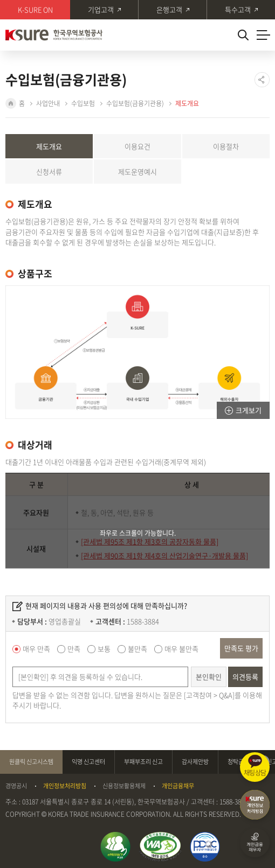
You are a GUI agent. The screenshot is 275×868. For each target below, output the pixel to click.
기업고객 (101, 9)
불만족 (137, 649)
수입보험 (83, 103)
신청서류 (49, 171)
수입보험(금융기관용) (135, 103)
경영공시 (16, 786)
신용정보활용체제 (124, 786)
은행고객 (169, 9)
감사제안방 (195, 762)
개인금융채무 (178, 786)
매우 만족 (36, 649)
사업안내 (48, 103)
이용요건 (137, 146)
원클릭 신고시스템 (31, 762)
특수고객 (238, 9)
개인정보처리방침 (65, 786)
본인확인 (209, 677)
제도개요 (187, 103)
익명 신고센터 (88, 762)
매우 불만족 (181, 649)
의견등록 (245, 677)
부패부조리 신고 (143, 762)
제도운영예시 (137, 171)
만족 (74, 649)
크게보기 (249, 410)
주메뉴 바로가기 (0, 0)
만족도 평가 (241, 648)
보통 (104, 649)
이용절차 (226, 146)
